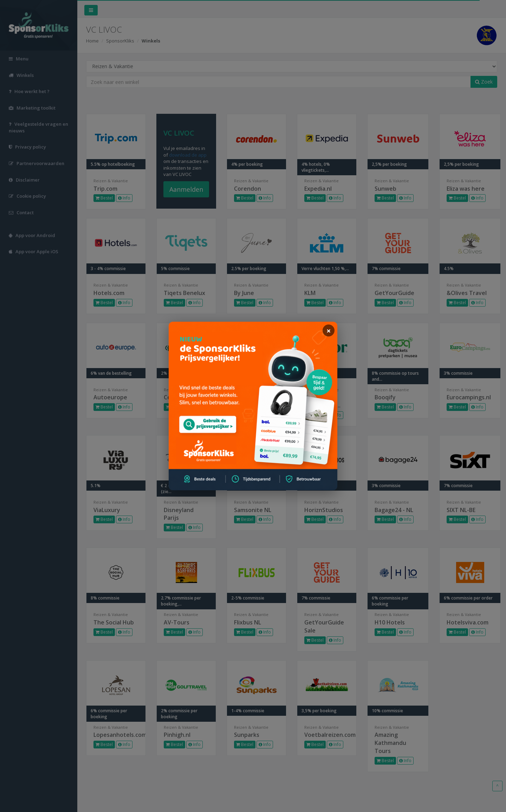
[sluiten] (329, 330)
